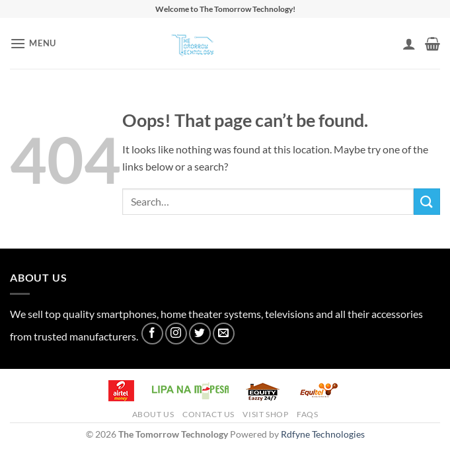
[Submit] (427, 201)
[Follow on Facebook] (152, 334)
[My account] (409, 44)
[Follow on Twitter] (200, 334)
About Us (153, 414)
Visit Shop (265, 414)
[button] (33, 43)
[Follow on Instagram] (176, 334)
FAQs (307, 414)
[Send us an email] (224, 334)
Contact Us (208, 414)
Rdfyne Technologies (323, 434)
